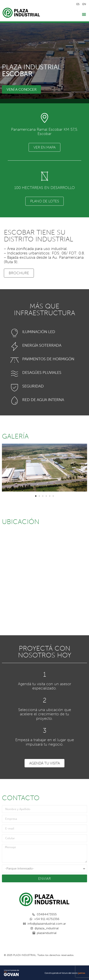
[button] (84, 14)
